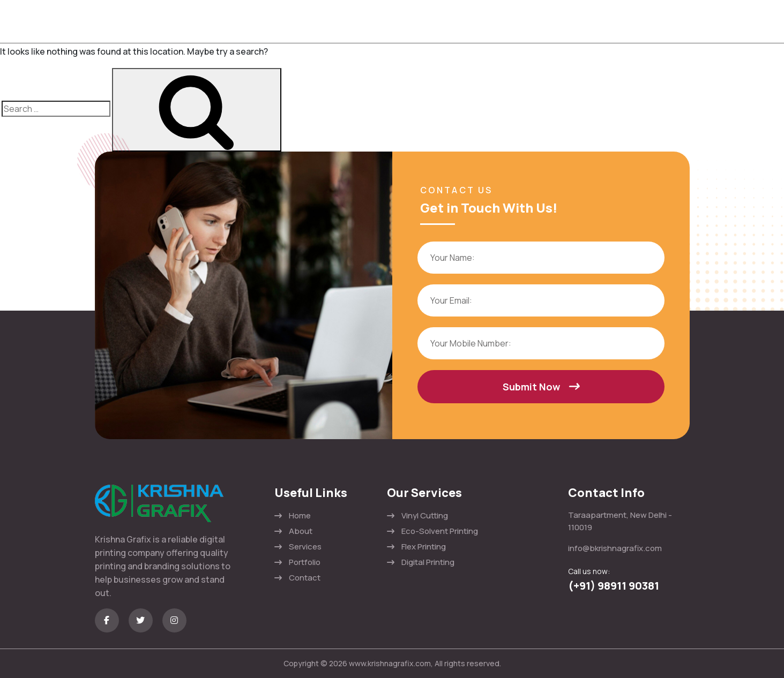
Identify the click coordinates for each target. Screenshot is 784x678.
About (301, 531)
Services (305, 547)
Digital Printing (428, 562)
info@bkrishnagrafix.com (615, 548)
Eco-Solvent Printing (440, 531)
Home (300, 515)
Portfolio (305, 562)
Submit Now (541, 387)
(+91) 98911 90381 (614, 586)
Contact (305, 578)
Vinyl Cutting (425, 515)
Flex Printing (424, 547)
